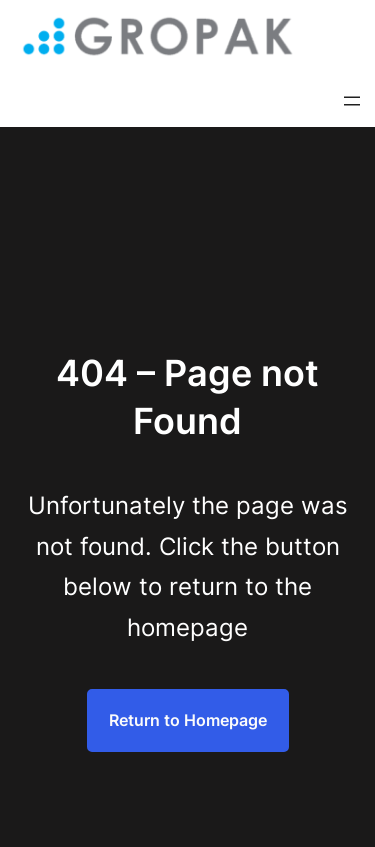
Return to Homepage (188, 720)
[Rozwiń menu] (352, 101)
